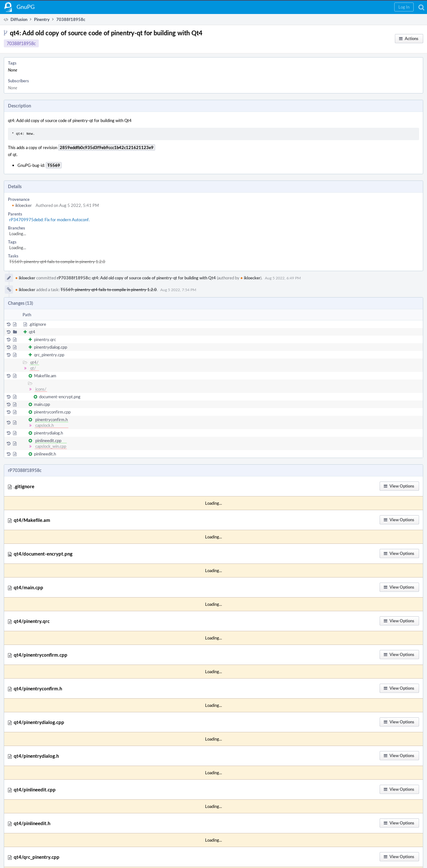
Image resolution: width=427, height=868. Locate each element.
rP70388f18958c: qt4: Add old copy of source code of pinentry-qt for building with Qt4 (136, 278)
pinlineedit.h (45, 454)
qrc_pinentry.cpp (49, 355)
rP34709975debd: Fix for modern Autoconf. (49, 220)
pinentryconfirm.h (52, 420)
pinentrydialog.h (48, 433)
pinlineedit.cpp (48, 441)
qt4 (32, 332)
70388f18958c (21, 43)
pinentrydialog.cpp (51, 347)
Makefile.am (45, 376)
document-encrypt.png (60, 397)
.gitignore (38, 324)
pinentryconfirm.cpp (52, 412)
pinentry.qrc (45, 339)
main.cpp (42, 404)
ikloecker (22, 205)
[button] (404, 7)
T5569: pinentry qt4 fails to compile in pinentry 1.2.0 (57, 262)
